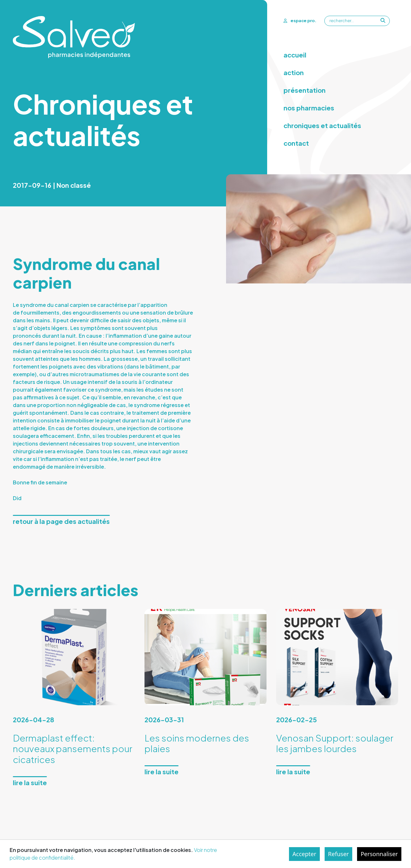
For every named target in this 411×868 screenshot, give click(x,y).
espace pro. (300, 21)
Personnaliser (379, 854)
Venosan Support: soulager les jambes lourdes (335, 743)
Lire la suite (30, 782)
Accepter (304, 854)
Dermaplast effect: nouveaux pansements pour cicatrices (73, 749)
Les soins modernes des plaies (197, 743)
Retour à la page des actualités (61, 521)
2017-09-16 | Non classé (52, 185)
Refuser (339, 854)
